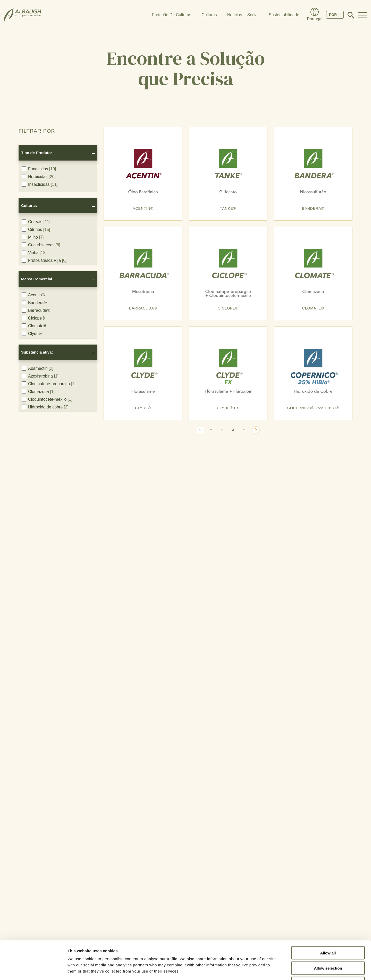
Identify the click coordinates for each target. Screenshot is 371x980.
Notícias (235, 15)
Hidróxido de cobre (45, 407)
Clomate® (34, 326)
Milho (33, 237)
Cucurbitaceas (41, 245)
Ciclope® (33, 318)
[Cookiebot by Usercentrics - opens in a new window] (33, 970)
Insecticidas (40, 184)
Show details (270, 970)
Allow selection (328, 932)
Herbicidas (39, 177)
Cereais (36, 222)
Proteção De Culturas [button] (171, 15)
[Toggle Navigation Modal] (363, 15)
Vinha (34, 253)
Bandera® (34, 303)
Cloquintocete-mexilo (47, 399)
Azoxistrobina (40, 376)
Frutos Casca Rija (44, 260)
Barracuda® (36, 310)
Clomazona (38, 391)
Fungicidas (39, 169)
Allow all (328, 917)
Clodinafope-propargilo (49, 384)
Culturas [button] (209, 15)
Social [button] (253, 15)
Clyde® (32, 333)
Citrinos (36, 229)
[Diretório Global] (315, 15)
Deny (328, 947)
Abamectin (37, 368)
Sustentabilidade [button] (284, 15)
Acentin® (33, 295)
